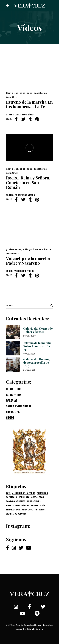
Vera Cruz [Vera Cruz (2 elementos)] (27, 509)
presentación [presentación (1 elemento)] (38, 505)
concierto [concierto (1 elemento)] (24, 497)
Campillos (12, 93)
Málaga (27, 249)
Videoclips (21, 271)
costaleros (40, 93)
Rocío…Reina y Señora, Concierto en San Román (28, 182)
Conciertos (21, 114)
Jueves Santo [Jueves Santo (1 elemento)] (13, 505)
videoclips (12, 254)
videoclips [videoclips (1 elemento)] (40, 509)
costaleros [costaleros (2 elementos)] (38, 497)
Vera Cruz (12, 97)
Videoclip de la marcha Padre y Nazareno (28, 261)
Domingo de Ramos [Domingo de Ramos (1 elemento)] (16, 501)
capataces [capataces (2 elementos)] (11, 497)
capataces (26, 93)
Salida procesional (19, 406)
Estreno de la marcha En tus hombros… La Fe (29, 104)
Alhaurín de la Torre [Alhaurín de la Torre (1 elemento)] (24, 493)
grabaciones (14, 249)
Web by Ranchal (36, 629)
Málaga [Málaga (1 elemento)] (25, 505)
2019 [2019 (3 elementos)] (8, 493)
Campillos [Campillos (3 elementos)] (42, 493)
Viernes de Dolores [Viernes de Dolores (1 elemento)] (16, 514)
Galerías (12, 400)
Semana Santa (42, 249)
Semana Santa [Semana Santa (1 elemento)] (13, 509)
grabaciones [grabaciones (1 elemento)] (34, 501)
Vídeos (31, 114)
